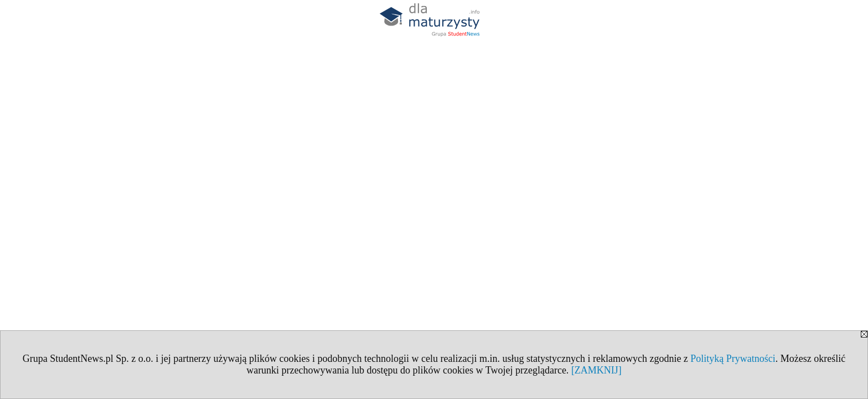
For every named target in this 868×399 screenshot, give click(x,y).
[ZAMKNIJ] (596, 370)
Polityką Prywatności (733, 359)
